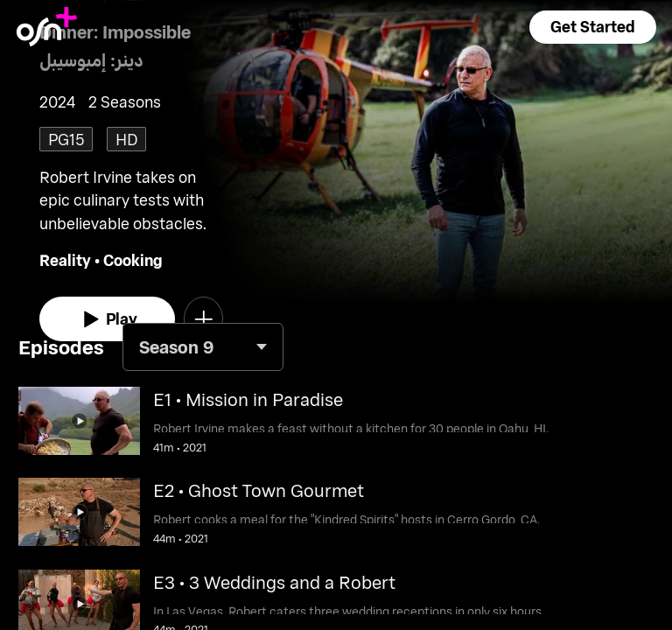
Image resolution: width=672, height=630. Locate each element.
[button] (592, 27)
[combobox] (203, 347)
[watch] (107, 319)
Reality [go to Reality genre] (65, 260)
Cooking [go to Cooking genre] (133, 260)
